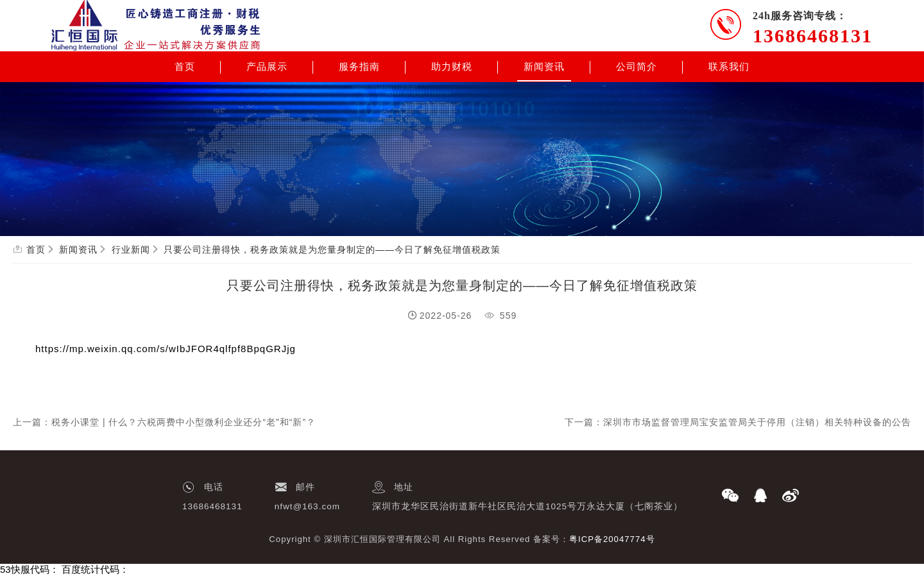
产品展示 (267, 67)
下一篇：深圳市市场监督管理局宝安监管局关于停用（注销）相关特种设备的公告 (738, 422)
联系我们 (729, 67)
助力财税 (452, 67)
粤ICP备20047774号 (612, 539)
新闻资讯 (544, 67)
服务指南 (359, 67)
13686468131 (813, 36)
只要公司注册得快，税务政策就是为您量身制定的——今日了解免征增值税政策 (332, 250)
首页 (185, 67)
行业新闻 (131, 250)
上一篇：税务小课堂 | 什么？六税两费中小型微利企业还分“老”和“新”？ (164, 422)
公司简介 (637, 67)
